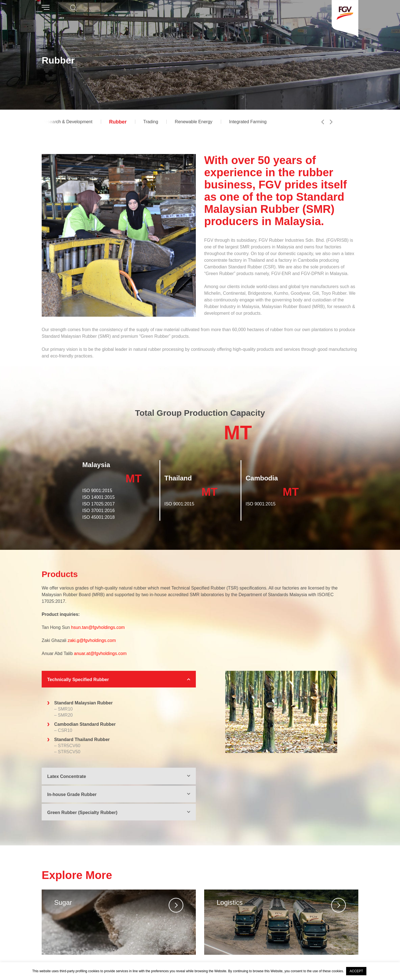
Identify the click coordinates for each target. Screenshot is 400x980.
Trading (151, 122)
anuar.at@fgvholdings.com (100, 653)
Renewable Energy (193, 122)
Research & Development (67, 122)
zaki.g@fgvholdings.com (92, 640)
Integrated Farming (248, 122)
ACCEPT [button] (356, 971)
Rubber (118, 122)
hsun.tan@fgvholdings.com (98, 627)
